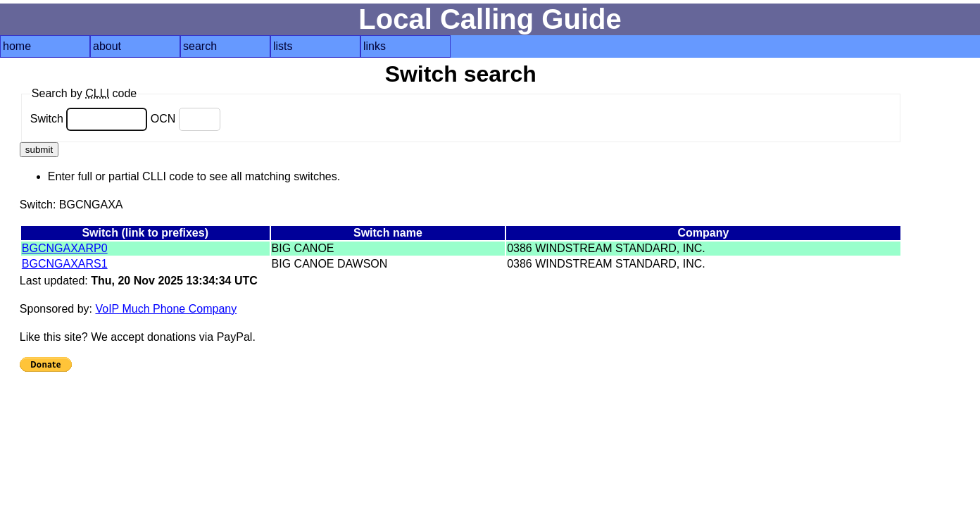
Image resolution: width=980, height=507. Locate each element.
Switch (89, 119)
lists (283, 46)
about (107, 46)
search (200, 46)
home (17, 46)
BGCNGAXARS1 (65, 264)
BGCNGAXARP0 (65, 248)
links (375, 46)
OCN (186, 119)
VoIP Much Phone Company (166, 309)
